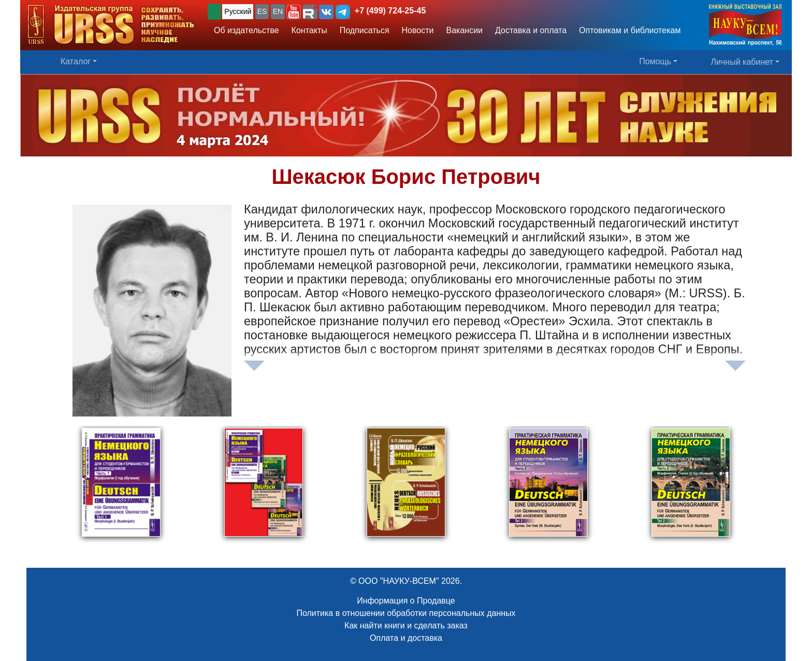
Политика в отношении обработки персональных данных (406, 613)
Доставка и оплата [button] (531, 30)
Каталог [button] (76, 61)
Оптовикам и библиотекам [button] (630, 30)
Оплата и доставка (406, 638)
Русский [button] (238, 11)
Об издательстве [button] (247, 30)
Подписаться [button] (365, 30)
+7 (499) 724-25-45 (390, 11)
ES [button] (262, 11)
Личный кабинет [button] (742, 62)
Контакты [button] (309, 30)
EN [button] (278, 11)
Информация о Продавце (406, 601)
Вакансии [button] (465, 30)
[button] (294, 12)
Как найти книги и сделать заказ (406, 626)
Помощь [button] (655, 61)
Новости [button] (418, 30)
